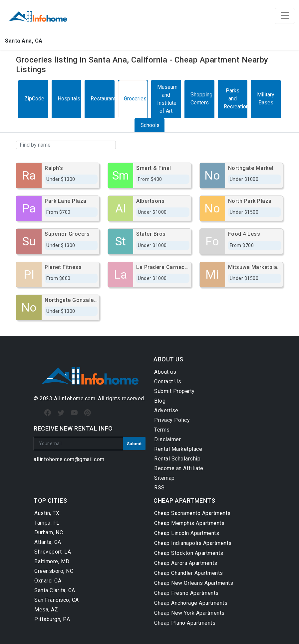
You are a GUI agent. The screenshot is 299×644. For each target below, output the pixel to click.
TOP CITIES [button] (50, 501)
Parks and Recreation (236, 99)
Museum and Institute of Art (167, 99)
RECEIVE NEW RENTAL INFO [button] (73, 428)
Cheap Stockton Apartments (189, 553)
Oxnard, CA (48, 581)
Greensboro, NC (54, 571)
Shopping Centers (201, 99)
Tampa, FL (47, 523)
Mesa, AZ (46, 610)
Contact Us (168, 382)
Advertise (166, 410)
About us (165, 372)
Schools (150, 125)
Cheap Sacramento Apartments (192, 513)
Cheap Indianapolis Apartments (193, 543)
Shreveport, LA (53, 552)
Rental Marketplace (178, 449)
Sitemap (164, 478)
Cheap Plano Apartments (185, 623)
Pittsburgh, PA (52, 619)
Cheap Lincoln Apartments (187, 533)
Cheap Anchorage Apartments (191, 603)
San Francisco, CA (57, 600)
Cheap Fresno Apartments (186, 593)
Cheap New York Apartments (189, 613)
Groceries (135, 99)
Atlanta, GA (48, 542)
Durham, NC (49, 532)
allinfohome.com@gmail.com (69, 459)
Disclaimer (167, 439)
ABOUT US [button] (168, 359)
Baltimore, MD (52, 561)
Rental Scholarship (177, 459)
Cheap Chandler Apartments (189, 573)
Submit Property (174, 391)
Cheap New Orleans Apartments (194, 583)
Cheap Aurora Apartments (186, 563)
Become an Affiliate (179, 468)
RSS (159, 488)
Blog (160, 401)
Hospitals (69, 99)
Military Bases (266, 99)
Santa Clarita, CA (55, 590)
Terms (162, 430)
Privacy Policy (172, 420)
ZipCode (34, 99)
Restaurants (102, 99)
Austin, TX (47, 513)
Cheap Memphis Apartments (189, 523)
